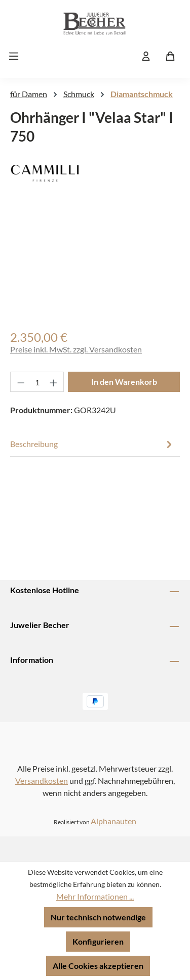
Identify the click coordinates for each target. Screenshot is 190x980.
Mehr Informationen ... (95, 896)
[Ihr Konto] (146, 56)
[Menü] (17, 56)
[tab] (92, 444)
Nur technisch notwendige (98, 917)
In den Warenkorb (124, 382)
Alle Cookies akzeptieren (98, 966)
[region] (95, 266)
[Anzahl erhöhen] (54, 382)
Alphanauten (113, 821)
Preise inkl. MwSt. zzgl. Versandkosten (76, 349)
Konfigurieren (98, 941)
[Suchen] (122, 56)
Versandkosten (42, 781)
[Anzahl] (37, 382)
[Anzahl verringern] (21, 382)
